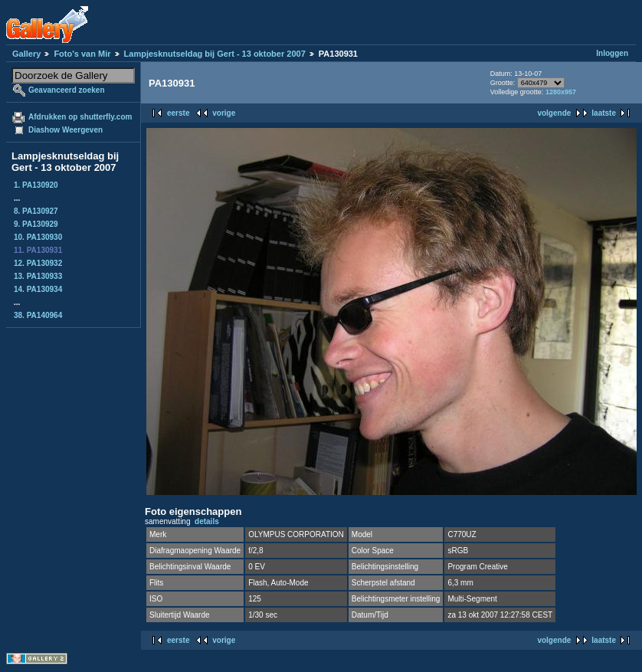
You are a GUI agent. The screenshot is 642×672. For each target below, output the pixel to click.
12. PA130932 (38, 263)
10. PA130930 (38, 237)
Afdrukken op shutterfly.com (80, 117)
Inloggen (612, 53)
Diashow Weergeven (66, 130)
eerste (178, 113)
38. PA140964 (38, 315)
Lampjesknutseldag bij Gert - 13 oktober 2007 (215, 54)
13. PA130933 (38, 276)
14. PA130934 (38, 289)
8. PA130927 (36, 211)
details (207, 521)
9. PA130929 (36, 224)
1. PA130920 (36, 185)
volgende (554, 113)
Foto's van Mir (82, 54)
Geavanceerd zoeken (67, 90)
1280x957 (561, 92)
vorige (224, 113)
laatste (604, 113)
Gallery (26, 54)
